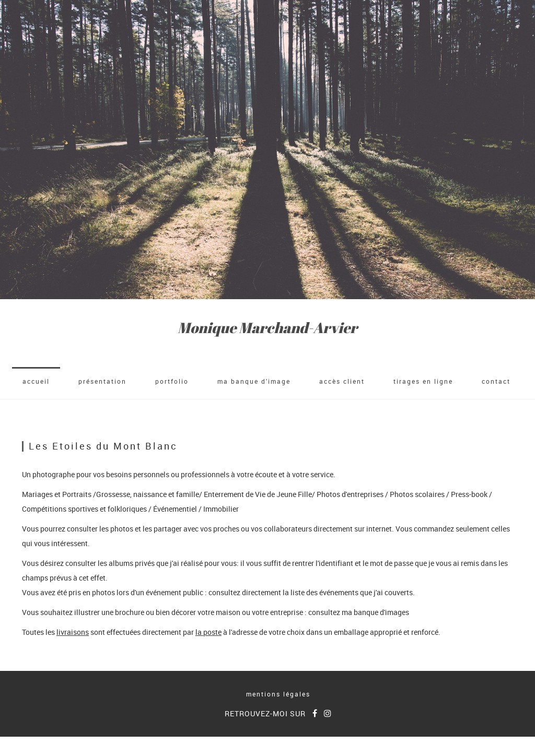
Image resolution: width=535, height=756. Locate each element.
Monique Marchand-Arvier (267, 328)
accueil (36, 381)
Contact (496, 381)
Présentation (102, 381)
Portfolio (172, 381)
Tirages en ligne (423, 381)
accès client (342, 381)
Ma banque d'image (254, 381)
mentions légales (278, 694)
